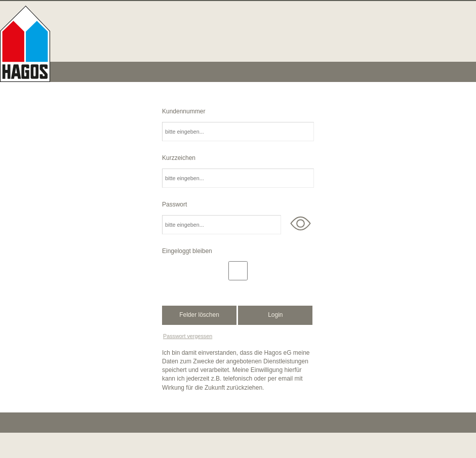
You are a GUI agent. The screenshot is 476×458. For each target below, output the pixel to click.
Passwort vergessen (188, 336)
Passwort (174, 204)
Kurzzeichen (179, 158)
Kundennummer (184, 111)
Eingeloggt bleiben (187, 251)
